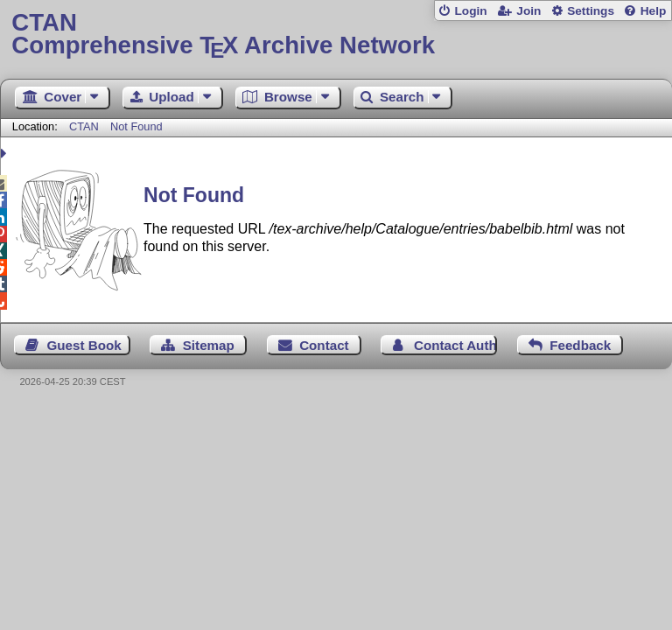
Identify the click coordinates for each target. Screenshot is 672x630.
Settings (591, 11)
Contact (324, 345)
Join (528, 11)
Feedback (580, 345)
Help (654, 11)
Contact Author (455, 345)
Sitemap (209, 345)
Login (470, 11)
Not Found (136, 126)
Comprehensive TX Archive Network (336, 35)
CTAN (84, 126)
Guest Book (84, 345)
